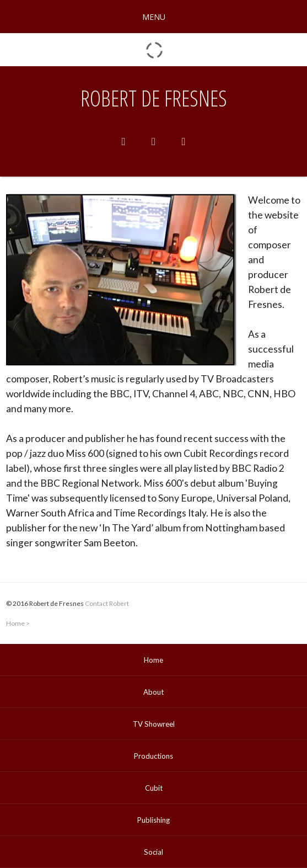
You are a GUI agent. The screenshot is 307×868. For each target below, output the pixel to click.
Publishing (153, 820)
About (153, 692)
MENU (154, 17)
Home (15, 623)
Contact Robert (107, 603)
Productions (153, 756)
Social (153, 852)
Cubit (154, 788)
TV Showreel (154, 724)
